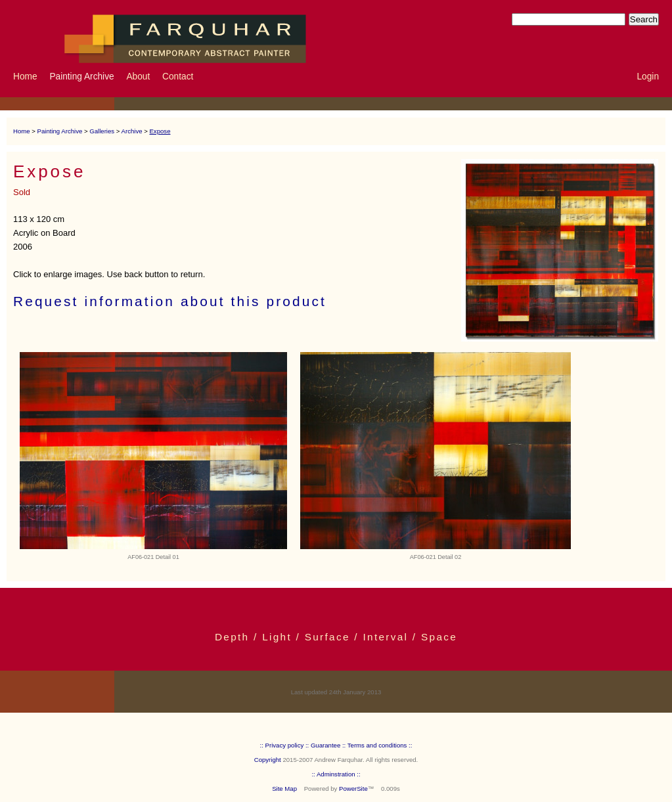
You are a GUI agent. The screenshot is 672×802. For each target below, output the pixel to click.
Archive (132, 131)
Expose (160, 131)
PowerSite (353, 789)
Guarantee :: (328, 745)
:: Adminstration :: (336, 774)
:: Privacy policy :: (285, 745)
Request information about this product (170, 301)
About (138, 77)
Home (25, 77)
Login (648, 77)
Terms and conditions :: (380, 745)
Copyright (268, 760)
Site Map (284, 789)
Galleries (102, 131)
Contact (178, 77)
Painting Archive (81, 77)
